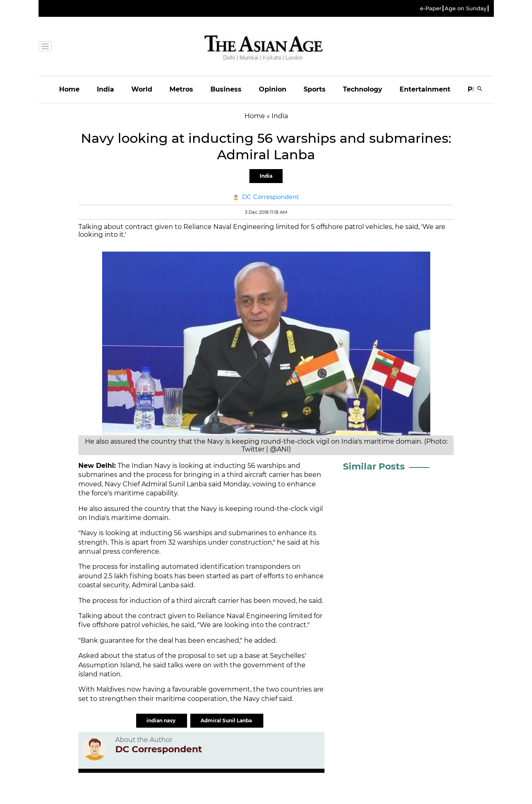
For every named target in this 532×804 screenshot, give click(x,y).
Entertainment (425, 89)
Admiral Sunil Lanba (227, 720)
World (142, 89)
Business (226, 89)
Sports (315, 89)
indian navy (162, 720)
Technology (363, 89)
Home (69, 89)
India (105, 89)
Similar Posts (374, 466)
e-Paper (431, 8)
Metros (181, 89)
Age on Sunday (466, 8)
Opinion (273, 89)
